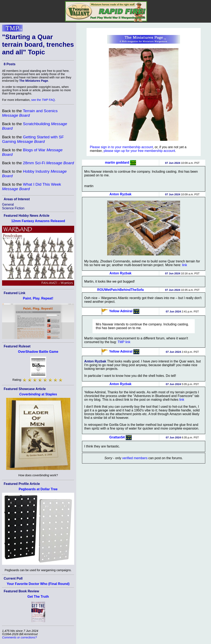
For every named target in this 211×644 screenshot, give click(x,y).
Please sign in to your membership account (121, 147)
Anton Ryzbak (120, 194)
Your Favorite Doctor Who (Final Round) (38, 584)
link (185, 265)
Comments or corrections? (19, 637)
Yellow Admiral (121, 311)
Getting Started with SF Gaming (33, 139)
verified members (135, 458)
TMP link (124, 342)
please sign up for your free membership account (139, 151)
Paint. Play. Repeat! (38, 298)
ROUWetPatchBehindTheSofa (121, 290)
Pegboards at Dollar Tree (38, 489)
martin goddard (117, 162)
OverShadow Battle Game (38, 352)
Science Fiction (13, 208)
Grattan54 (117, 437)
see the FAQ (43, 100)
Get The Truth (38, 597)
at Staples (38, 394)
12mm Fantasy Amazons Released (38, 221)
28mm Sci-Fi (48, 163)
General (8, 204)
